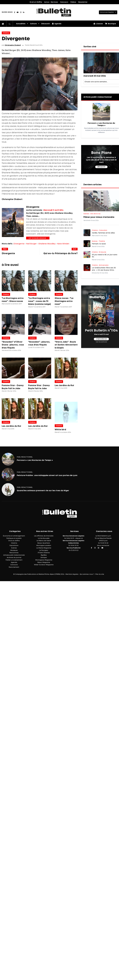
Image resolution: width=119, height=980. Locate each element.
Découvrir (46, 24)
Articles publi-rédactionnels (14, 555)
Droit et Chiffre (36, 2)
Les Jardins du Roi (64, 386)
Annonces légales (107, 12)
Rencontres (14, 553)
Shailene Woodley (47, 244)
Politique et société (14, 538)
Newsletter (83, 2)
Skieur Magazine (44, 562)
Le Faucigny (44, 550)
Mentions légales (72, 574)
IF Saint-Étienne (44, 553)
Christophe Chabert (13, 45)
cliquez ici (79, 538)
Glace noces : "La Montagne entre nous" (64, 301)
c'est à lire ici (101, 339)
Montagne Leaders (44, 546)
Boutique (110, 24)
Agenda (57, 24)
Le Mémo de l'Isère (44, 541)
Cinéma (6, 33)
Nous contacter (103, 546)
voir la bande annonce (37, 238)
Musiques (14, 550)
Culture (33, 24)
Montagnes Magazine (44, 560)
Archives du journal (14, 558)
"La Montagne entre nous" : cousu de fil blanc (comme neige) (39, 301)
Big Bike (44, 555)
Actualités (21, 24)
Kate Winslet (63, 244)
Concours (64, 2)
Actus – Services (51, 2)
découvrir (101, 167)
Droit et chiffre (14, 541)
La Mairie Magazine (44, 548)
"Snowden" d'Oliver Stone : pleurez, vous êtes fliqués (13, 345)
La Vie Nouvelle (44, 538)
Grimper (44, 558)
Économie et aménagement (14, 536)
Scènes (14, 548)
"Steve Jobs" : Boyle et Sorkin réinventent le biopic (66, 345)
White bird (60, 430)
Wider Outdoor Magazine (44, 565)
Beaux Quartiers (44, 543)
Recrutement (14, 567)
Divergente (19, 244)
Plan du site (100, 574)
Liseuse (98, 24)
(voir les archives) (101, 342)
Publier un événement (14, 560)
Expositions (14, 546)
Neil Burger (31, 244)
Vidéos (73, 2)
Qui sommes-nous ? (87, 574)
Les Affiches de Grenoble (44, 536)
